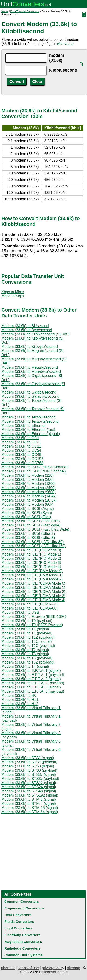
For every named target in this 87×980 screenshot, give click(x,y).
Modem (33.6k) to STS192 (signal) (30, 795)
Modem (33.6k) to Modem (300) (27, 479)
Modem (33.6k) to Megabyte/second (31, 371)
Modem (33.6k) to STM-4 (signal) (29, 804)
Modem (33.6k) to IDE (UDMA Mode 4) (33, 600)
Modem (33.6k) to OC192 (22, 459)
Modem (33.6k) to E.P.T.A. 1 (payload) (33, 675)
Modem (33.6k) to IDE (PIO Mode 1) (31, 554)
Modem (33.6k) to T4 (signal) (25, 666)
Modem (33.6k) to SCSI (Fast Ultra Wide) (35, 529)
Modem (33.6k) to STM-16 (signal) (30, 808)
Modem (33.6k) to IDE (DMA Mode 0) (32, 571)
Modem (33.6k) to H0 (19, 696)
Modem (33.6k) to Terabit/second (29, 417)
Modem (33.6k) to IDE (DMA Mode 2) (32, 579)
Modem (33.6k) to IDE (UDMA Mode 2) (33, 592)
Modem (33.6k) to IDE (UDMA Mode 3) (33, 596)
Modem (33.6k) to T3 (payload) (27, 658)
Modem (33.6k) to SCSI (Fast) (26, 517)
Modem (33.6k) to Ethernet (23, 425)
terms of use (29, 968)
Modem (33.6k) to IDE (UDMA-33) (29, 604)
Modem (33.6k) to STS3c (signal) (29, 774)
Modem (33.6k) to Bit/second (25, 326)
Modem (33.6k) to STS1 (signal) (28, 758)
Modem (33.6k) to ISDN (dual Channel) (34, 471)
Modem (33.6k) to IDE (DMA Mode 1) (32, 575)
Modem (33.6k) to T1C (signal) (27, 642)
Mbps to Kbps (13, 296)
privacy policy (53, 968)
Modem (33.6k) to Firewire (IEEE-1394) (34, 617)
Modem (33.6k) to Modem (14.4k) (29, 496)
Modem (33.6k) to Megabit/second (30, 367)
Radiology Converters (23, 948)
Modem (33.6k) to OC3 (20, 442)
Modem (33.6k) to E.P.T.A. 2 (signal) (31, 679)
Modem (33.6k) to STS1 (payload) (29, 762)
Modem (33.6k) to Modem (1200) (29, 484)
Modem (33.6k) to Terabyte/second (30, 421)
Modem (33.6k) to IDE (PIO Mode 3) (31, 563)
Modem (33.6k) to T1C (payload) (28, 646)
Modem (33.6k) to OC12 (21, 446)
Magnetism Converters (23, 942)
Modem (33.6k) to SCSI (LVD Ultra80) (32, 542)
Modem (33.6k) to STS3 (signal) (28, 766)
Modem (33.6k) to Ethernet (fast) (28, 430)
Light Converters (18, 928)
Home (5, 11)
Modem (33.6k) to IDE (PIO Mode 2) (31, 558)
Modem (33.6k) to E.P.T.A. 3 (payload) (33, 691)
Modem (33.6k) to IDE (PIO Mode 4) (31, 567)
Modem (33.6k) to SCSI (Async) (28, 509)
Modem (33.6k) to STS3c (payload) (30, 779)
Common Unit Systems (23, 955)
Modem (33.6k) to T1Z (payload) (28, 637)
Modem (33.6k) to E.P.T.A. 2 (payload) (33, 683)
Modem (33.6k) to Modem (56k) (27, 504)
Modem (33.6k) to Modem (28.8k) (29, 500)
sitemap (74, 968)
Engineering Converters (24, 908)
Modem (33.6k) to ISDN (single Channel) (35, 467)
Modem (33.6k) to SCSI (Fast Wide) (31, 525)
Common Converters (22, 901)
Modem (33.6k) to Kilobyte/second (30, 347)
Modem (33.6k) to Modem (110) (27, 475)
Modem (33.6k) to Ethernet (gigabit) (31, 434)
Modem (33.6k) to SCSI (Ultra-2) (28, 534)
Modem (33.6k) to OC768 (22, 463)
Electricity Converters (22, 935)
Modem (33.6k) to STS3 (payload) (29, 770)
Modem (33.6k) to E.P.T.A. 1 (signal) (31, 671)
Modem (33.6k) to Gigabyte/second (30, 396)
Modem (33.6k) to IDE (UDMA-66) (29, 608)
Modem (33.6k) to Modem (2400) (29, 488)
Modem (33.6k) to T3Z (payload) (28, 662)
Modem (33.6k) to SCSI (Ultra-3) (28, 538)
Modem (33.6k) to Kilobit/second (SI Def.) (35, 334)
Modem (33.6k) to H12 (20, 704)
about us (8, 968)
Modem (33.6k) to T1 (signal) (25, 629)
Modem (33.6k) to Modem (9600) (29, 492)
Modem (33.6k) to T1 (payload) (27, 633)
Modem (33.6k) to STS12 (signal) (29, 783)
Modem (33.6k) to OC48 (21, 455)
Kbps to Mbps (13, 292)
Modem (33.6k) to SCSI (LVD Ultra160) (34, 546)
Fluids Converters (19, 921)
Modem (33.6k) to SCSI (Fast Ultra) (31, 521)
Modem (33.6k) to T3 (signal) (25, 654)
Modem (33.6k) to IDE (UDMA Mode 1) (33, 588)
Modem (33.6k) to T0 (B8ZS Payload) (32, 625)
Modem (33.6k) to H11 (20, 700)
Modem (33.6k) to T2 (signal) (25, 650)
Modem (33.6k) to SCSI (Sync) (27, 513)
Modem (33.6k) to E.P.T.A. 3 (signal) (31, 687)
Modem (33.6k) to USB (20, 612)
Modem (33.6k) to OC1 (20, 438)
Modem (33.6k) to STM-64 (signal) (30, 812)
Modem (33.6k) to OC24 (21, 450)
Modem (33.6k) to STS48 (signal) (29, 791)
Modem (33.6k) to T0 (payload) (27, 621)
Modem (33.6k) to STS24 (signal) (29, 787)
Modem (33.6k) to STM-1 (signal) (29, 799)
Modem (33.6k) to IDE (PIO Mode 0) (31, 550)
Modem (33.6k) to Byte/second (27, 330)
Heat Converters (18, 915)
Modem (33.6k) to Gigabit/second (29, 392)
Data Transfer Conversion (25, 11)
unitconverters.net (54, 972)
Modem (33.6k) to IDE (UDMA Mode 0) (33, 583)
